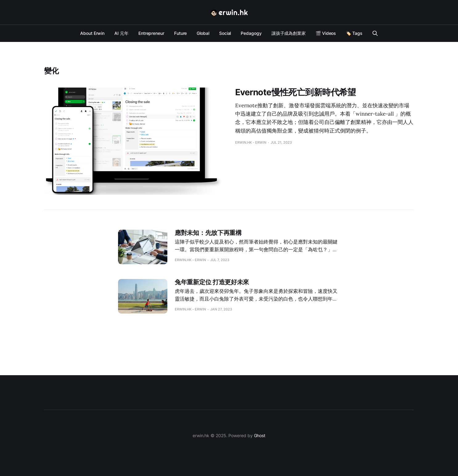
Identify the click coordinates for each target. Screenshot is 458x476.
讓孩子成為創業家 (289, 33)
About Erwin (92, 33)
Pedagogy (251, 33)
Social (225, 33)
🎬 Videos (326, 33)
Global (203, 33)
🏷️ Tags (354, 33)
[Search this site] (375, 33)
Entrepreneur (151, 33)
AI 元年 (121, 33)
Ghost (260, 435)
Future (181, 33)
